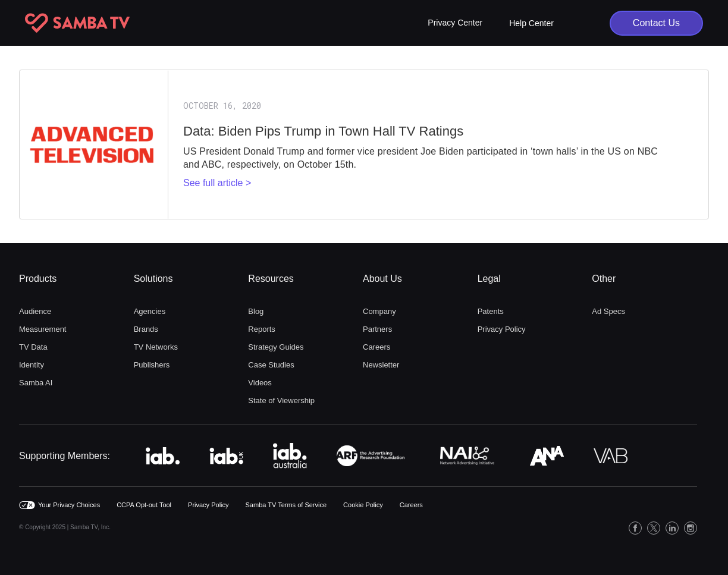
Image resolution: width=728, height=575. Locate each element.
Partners (377, 329)
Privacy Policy (502, 329)
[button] (455, 23)
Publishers (152, 365)
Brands (146, 329)
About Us (382, 279)
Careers (376, 347)
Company (379, 311)
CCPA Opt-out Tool (144, 505)
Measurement (43, 329)
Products (38, 279)
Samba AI (36, 383)
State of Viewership (281, 400)
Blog (256, 311)
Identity (32, 365)
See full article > (217, 183)
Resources (271, 279)
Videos (260, 383)
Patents (491, 311)
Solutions (153, 279)
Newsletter (381, 365)
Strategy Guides (276, 347)
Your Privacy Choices (69, 505)
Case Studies (271, 365)
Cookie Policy (363, 505)
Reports (262, 329)
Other (604, 279)
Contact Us (656, 23)
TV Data (33, 347)
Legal (489, 279)
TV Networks (156, 347)
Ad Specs (608, 311)
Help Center (531, 23)
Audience (35, 311)
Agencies (150, 311)
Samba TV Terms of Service (286, 505)
